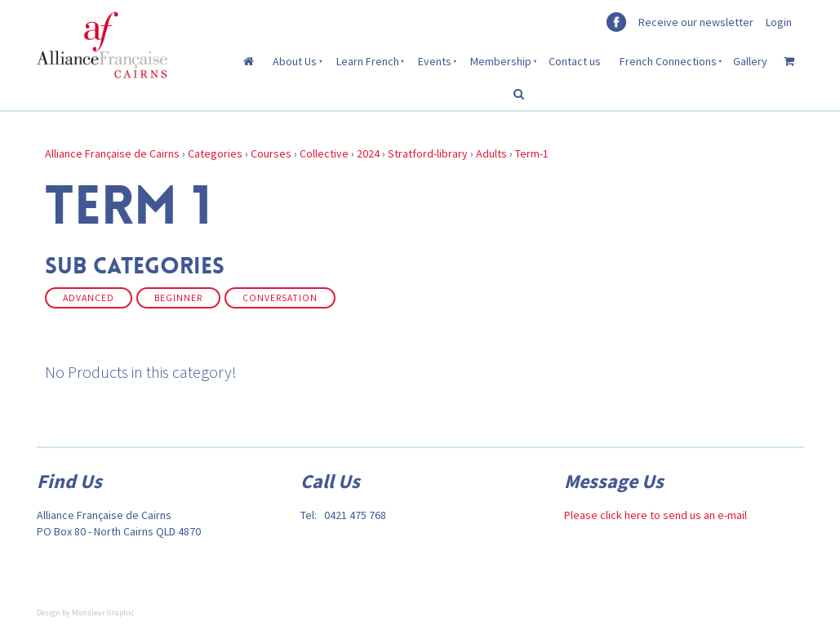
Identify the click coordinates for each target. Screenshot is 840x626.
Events (435, 61)
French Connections (668, 61)
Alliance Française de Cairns (112, 153)
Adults (491, 153)
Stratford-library (428, 153)
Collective (324, 153)
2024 (368, 153)
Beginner (178, 298)
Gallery (750, 61)
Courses (271, 153)
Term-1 (532, 153)
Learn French (368, 61)
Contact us (575, 61)
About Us (295, 61)
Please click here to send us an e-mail (656, 515)
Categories (215, 153)
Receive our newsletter (696, 22)
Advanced (89, 298)
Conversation (280, 298)
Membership (501, 61)
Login (779, 22)
